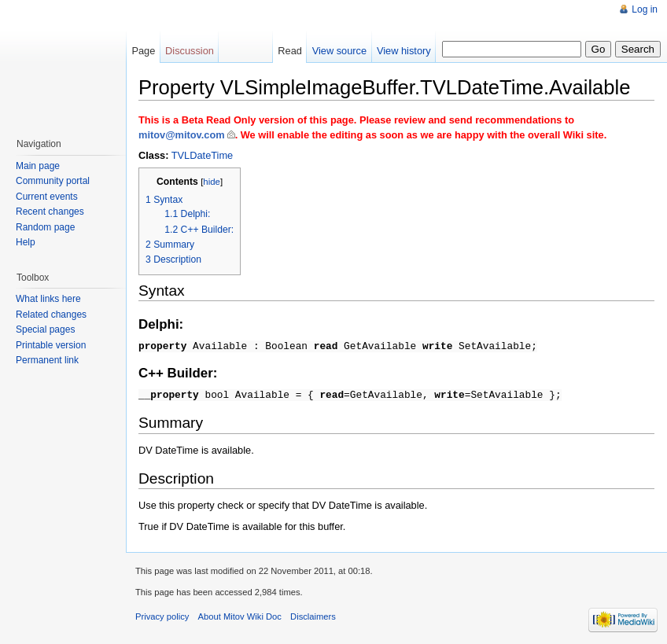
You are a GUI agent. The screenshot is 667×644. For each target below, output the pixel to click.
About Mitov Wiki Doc (240, 614)
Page (143, 51)
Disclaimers (313, 614)
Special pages (45, 329)
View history (404, 51)
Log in (645, 9)
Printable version (51, 345)
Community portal (53, 181)
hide (212, 182)
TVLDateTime (202, 155)
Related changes (51, 315)
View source (339, 51)
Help (26, 242)
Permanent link (47, 360)
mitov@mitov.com (182, 135)
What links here (48, 299)
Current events (47, 197)
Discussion (190, 51)
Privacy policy (162, 614)
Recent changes (50, 212)
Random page (45, 227)
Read (290, 51)
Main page (38, 166)
